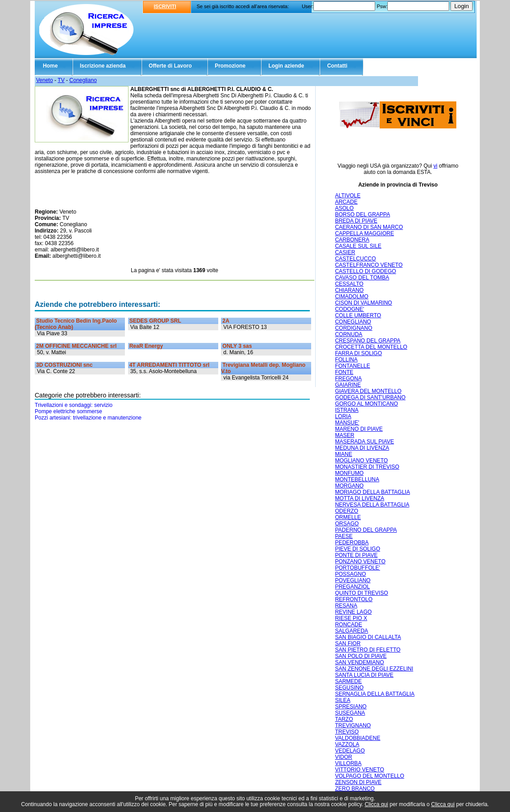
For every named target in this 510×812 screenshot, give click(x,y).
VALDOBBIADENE (358, 738)
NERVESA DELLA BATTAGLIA (372, 505)
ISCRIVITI (165, 6)
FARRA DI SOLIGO (358, 353)
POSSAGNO (351, 574)
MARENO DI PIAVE (359, 429)
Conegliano (83, 80)
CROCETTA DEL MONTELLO (371, 347)
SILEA (343, 700)
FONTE (344, 372)
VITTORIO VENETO (360, 770)
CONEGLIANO (353, 322)
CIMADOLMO (352, 297)
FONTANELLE (353, 366)
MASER (345, 435)
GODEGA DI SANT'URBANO (370, 397)
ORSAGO (347, 524)
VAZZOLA (347, 744)
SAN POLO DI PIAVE (361, 656)
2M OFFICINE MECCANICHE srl (76, 346)
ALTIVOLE (348, 196)
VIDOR (344, 757)
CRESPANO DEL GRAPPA (368, 341)
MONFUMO (349, 473)
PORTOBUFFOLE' (358, 568)
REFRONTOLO (354, 599)
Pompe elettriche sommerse (68, 411)
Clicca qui (377, 804)
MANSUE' (347, 423)
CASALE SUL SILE (358, 246)
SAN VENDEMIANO (360, 662)
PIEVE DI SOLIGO (358, 549)
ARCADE (346, 202)
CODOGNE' (349, 309)
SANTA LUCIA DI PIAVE (364, 675)
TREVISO (347, 732)
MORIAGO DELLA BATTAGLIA (372, 492)
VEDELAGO (350, 751)
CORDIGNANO (354, 328)
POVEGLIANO (353, 580)
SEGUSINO (349, 688)
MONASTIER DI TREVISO (367, 467)
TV (61, 80)
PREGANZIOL (352, 587)
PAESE (344, 536)
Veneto (44, 80)
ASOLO (344, 208)
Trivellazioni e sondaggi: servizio (74, 405)
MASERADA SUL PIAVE (365, 442)
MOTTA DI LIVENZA (360, 498)
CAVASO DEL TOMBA (362, 278)
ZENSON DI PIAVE (358, 782)
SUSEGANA (350, 713)
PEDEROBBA (352, 543)
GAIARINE (348, 385)
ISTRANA (347, 410)
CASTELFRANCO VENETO (369, 265)
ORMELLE (348, 517)
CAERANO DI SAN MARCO (369, 227)
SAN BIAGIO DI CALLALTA (368, 637)
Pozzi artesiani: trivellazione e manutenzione (88, 418)
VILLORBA (348, 763)
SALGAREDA (351, 631)
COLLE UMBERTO (358, 315)
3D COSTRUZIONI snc (64, 365)
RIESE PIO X (351, 618)
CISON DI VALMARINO (363, 303)
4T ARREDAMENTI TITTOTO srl (170, 365)
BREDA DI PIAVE (356, 221)
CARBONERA (352, 240)
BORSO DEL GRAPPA (363, 214)
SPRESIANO (351, 707)
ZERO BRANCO (355, 789)
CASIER (345, 252)
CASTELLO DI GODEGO (365, 271)
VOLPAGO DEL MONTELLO (370, 776)
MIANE (344, 454)
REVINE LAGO (353, 612)
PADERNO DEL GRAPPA (366, 530)
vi (435, 166)
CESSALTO (349, 284)
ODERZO (347, 511)
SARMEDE (348, 681)
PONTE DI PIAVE (356, 555)
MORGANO (349, 486)
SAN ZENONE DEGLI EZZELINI (374, 669)
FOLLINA (346, 360)
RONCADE (349, 625)
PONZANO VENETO (360, 561)
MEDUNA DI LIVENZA (362, 448)
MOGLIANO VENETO (361, 461)
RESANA (346, 606)
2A (226, 321)
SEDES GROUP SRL (155, 321)
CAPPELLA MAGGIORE (365, 233)
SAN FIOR (348, 643)
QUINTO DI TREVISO (362, 593)
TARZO (344, 719)
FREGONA (348, 379)
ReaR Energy (146, 346)
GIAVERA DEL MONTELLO (368, 391)
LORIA (343, 416)
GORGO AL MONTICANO (367, 404)
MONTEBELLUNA (357, 479)
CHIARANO (349, 290)
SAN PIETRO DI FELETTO (368, 650)
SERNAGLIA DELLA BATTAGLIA (375, 694)
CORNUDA (349, 334)
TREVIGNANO (353, 725)
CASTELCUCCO (356, 259)
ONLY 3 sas (237, 346)
